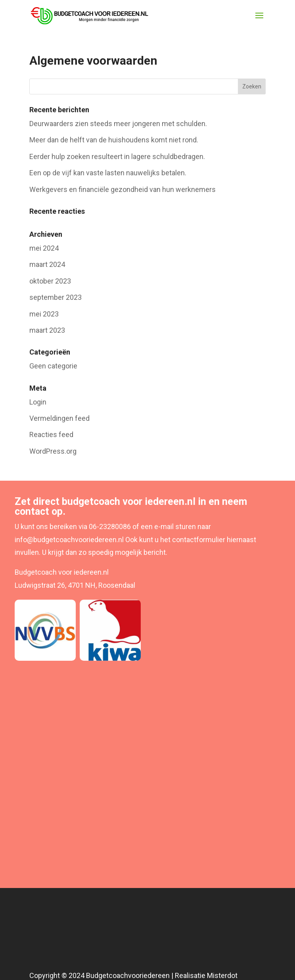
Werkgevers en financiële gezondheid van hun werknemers (123, 189)
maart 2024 (47, 264)
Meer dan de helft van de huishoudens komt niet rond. (114, 140)
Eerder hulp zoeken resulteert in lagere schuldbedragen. (117, 156)
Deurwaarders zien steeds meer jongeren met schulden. (118, 124)
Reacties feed (51, 434)
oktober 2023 (50, 281)
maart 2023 (47, 330)
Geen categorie (53, 366)
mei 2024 (44, 248)
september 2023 (56, 297)
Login (38, 402)
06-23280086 (110, 526)
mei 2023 (44, 314)
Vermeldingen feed (59, 418)
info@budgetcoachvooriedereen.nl (69, 540)
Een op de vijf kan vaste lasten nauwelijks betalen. (108, 173)
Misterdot (222, 975)
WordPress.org (53, 451)
